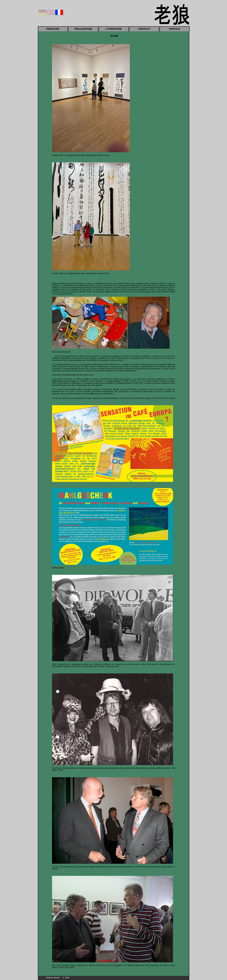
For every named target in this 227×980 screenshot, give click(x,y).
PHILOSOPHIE (83, 29)
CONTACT (144, 29)
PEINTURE (53, 29)
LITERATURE (114, 29)
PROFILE (175, 29)
